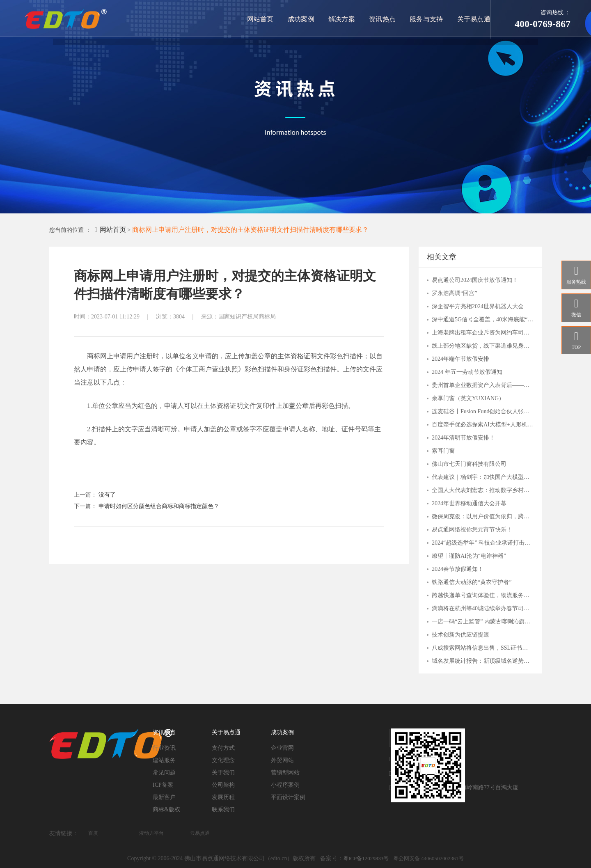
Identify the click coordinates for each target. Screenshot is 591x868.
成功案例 (303, 19)
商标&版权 (166, 810)
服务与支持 (427, 19)
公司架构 (223, 785)
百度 (93, 833)
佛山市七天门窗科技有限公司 (469, 464)
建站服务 (164, 760)
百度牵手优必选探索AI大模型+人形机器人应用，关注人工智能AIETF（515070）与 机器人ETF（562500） (483, 425)
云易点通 (200, 833)
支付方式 (223, 748)
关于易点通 (474, 19)
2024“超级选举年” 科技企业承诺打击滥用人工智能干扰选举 (483, 543)
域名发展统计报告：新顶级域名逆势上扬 (483, 661)
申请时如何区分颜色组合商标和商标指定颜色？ (159, 506)
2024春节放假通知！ (458, 569)
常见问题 (164, 773)
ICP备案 (163, 785)
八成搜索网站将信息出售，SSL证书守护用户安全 (483, 648)
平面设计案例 (288, 797)
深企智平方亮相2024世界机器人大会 (478, 306)
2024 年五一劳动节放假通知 (467, 372)
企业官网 (282, 748)
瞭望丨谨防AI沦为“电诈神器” (469, 556)
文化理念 (223, 760)
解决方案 (344, 19)
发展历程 (223, 797)
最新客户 (164, 797)
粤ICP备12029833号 (366, 858)
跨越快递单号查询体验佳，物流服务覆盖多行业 (483, 595)
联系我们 (223, 810)
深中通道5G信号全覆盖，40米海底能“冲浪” (483, 319)
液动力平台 (151, 833)
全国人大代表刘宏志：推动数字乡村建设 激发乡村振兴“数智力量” (483, 490)
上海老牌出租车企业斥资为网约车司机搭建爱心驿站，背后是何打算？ (483, 333)
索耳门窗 (443, 451)
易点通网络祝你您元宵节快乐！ (472, 530)
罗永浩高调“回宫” (454, 293)
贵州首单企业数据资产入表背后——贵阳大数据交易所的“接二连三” (483, 385)
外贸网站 (282, 760)
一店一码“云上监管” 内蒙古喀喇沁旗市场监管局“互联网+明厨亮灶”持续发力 (483, 622)
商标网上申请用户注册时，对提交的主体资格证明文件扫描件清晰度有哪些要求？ (250, 230)
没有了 (107, 495)
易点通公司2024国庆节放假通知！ (475, 280)
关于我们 (223, 773)
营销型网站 (285, 773)
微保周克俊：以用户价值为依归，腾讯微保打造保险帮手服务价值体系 (483, 516)
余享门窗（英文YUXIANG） (468, 398)
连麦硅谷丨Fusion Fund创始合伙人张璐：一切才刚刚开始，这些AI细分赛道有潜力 (483, 411)
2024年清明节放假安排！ (463, 438)
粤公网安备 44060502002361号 (428, 858)
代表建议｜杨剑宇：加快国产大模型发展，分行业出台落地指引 (483, 477)
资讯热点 (384, 19)
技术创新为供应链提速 (460, 635)
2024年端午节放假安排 (460, 359)
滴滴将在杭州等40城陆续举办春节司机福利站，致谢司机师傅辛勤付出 (483, 608)
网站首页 (263, 19)
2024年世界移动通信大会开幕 (469, 503)
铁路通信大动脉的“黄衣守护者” (472, 582)
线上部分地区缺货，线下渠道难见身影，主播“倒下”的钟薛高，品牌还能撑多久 (483, 346)
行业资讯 (164, 748)
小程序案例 (285, 785)
